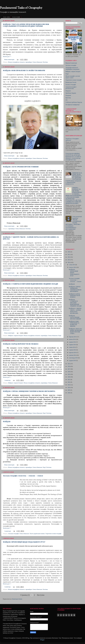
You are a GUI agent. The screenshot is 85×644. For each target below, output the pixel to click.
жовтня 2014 (73, 355)
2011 (69, 255)
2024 (69, 388)
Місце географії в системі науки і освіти (73, 77)
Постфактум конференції (73, 105)
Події (60, 336)
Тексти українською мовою (37, 534)
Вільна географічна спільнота (16, 62)
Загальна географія (16, 17)
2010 (69, 252)
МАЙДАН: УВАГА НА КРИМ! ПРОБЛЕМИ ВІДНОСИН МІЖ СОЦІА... (75, 331)
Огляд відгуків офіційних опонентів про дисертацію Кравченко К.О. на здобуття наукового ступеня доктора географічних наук (73, 157)
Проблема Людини (71, 93)
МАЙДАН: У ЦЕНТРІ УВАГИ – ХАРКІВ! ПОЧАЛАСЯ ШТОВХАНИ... (75, 311)
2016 (69, 366)
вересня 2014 (73, 353)
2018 (69, 372)
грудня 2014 (73, 361)
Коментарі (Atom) (17, 599)
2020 (69, 377)
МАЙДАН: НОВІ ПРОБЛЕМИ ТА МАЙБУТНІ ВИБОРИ (24, 70)
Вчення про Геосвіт (71, 82)
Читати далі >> (7, 57)
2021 (69, 380)
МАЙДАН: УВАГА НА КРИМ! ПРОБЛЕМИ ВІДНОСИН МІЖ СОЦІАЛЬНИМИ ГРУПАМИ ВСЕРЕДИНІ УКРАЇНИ (26, 25)
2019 (69, 374)
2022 (69, 382)
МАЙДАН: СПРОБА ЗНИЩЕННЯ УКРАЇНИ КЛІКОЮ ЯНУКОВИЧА (29, 391)
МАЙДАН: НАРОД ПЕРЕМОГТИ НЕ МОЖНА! (21, 344)
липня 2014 (72, 347)
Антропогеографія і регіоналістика (71, 88)
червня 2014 (73, 345)
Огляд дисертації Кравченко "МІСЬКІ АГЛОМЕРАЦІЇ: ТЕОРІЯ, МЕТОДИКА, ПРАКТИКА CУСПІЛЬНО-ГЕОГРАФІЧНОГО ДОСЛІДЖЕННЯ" (74, 223)
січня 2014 (72, 265)
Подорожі (68, 95)
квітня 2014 (73, 339)
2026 (69, 393)
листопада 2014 (74, 358)
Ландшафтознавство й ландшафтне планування (72, 68)
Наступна (41, 595)
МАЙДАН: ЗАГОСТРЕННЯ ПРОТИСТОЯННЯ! (21, 167)
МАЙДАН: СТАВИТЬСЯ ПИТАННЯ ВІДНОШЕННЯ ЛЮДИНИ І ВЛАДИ (30, 284)
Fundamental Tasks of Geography (21, 8)
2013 (69, 260)
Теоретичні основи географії (53, 534)
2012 (69, 257)
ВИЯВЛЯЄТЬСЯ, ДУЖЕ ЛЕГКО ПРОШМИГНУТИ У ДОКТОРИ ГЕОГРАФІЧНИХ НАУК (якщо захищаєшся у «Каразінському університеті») (74, 178)
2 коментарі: (8, 531)
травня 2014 (73, 342)
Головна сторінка (6, 17)
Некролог (68, 91)
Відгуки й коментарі (71, 63)
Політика (45, 62)
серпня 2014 (73, 350)
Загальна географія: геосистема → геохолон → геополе (23, 476)
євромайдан (29, 62)
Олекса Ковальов (37, 62)
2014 (69, 262)
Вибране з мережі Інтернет (16, 336)
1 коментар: (8, 380)
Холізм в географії (71, 85)
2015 (69, 364)
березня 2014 (73, 337)
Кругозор (68, 98)
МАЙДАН (7, 422)
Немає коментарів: (10, 60)
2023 (69, 385)
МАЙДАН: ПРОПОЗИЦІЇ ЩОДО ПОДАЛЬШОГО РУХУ (24, 542)
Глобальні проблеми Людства (74, 102)
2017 (69, 369)
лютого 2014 (73, 267)
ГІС (67, 100)
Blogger (42, 640)
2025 (69, 390)
